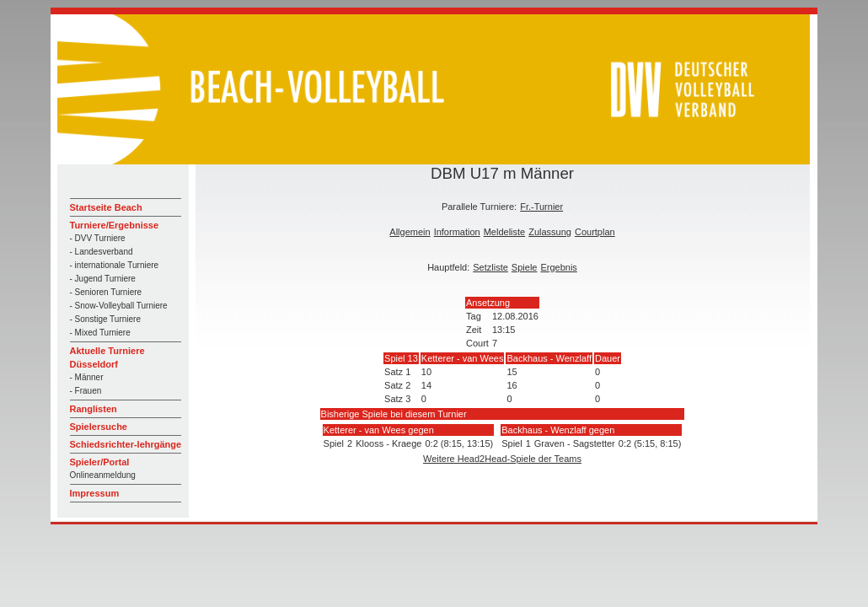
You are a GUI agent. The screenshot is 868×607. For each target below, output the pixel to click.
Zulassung (550, 232)
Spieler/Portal (100, 462)
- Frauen (86, 391)
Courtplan (595, 232)
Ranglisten (94, 409)
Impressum (95, 493)
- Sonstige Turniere (106, 319)
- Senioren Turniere (106, 292)
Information (457, 232)
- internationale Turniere (115, 265)
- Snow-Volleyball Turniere (119, 306)
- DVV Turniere (98, 238)
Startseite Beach (106, 207)
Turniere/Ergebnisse (115, 225)
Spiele (525, 267)
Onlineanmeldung (103, 475)
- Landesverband (102, 252)
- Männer (87, 377)
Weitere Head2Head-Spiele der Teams (502, 459)
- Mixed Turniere (100, 333)
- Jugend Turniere (103, 279)
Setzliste (490, 267)
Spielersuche (99, 427)
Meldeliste (505, 232)
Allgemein (410, 232)
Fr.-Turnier (541, 207)
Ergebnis (558, 267)
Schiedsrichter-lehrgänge (126, 444)
